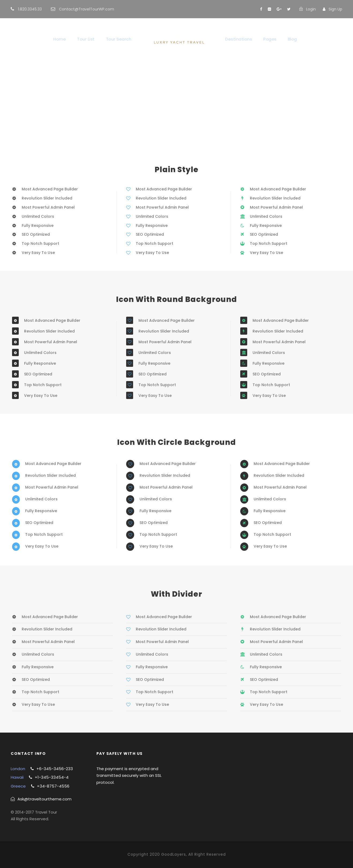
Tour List (86, 39)
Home (60, 39)
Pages (270, 39)
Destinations (239, 39)
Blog (292, 39)
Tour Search (119, 39)
